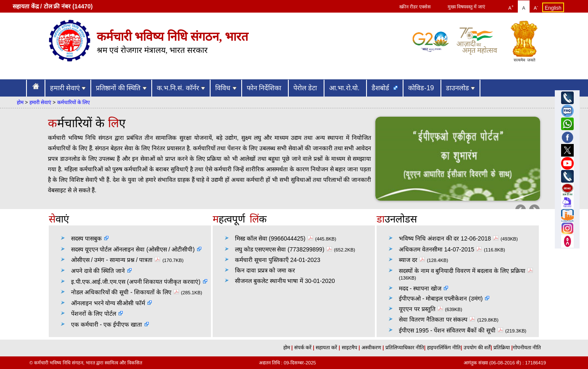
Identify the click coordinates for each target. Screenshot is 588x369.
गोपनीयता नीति (527, 348)
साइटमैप (350, 348)
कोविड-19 (422, 88)
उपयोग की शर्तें (476, 348)
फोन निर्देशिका (265, 88)
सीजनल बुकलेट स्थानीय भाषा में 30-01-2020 (285, 281)
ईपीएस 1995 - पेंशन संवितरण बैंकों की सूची (452, 330)
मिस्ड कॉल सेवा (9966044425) (275, 238)
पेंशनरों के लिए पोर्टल (94, 314)
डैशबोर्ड (381, 88)
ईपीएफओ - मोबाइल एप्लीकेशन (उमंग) (441, 298)
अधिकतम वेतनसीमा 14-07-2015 (441, 249)
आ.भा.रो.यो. (345, 88)
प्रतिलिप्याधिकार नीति (404, 348)
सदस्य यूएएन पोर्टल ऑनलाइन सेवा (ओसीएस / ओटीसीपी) (133, 249)
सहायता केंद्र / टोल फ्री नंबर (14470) (53, 6)
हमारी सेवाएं (68, 88)
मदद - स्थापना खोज (420, 288)
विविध (226, 88)
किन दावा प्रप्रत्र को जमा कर (265, 270)
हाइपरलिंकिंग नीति (443, 348)
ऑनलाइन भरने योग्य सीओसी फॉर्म (108, 303)
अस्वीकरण (370, 348)
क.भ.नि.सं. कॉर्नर (181, 88)
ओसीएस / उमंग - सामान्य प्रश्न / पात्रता (117, 260)
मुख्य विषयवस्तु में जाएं (466, 7)
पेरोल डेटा (306, 88)
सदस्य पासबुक (86, 238)
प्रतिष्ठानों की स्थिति (121, 88)
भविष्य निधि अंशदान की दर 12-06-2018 (450, 238)
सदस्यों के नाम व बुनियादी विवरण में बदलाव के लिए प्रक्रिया (467, 271)
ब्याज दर (413, 260)
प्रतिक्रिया (502, 348)
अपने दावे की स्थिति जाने (98, 271)
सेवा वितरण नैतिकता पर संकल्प (438, 319)
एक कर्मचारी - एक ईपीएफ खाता (107, 325)
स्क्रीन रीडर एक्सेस (415, 7)
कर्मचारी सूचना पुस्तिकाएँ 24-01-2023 (278, 260)
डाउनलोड (460, 88)
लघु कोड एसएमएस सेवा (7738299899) (285, 249)
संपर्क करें (304, 348)
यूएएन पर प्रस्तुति (422, 309)
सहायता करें (327, 348)
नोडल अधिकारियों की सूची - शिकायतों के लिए (126, 292)
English (553, 8)
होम (20, 102)
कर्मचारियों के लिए (74, 102)
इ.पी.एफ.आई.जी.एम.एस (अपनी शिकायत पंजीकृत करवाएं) (136, 282)
